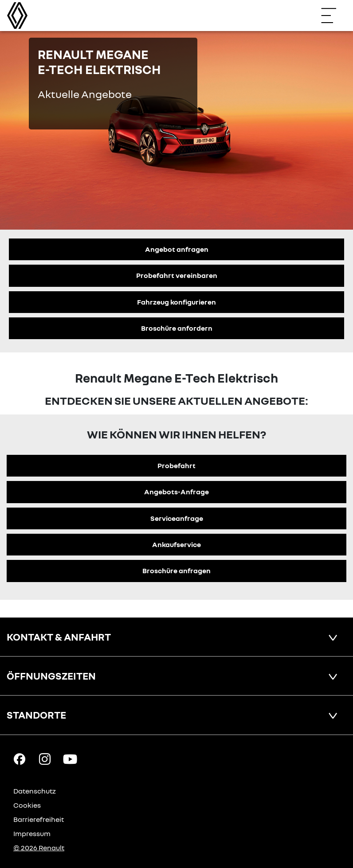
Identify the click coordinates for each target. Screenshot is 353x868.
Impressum (32, 833)
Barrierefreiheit (39, 819)
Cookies (27, 805)
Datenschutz (35, 791)
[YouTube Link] (70, 759)
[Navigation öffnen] (333, 16)
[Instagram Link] (45, 759)
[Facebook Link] (20, 759)
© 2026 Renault (39, 848)
